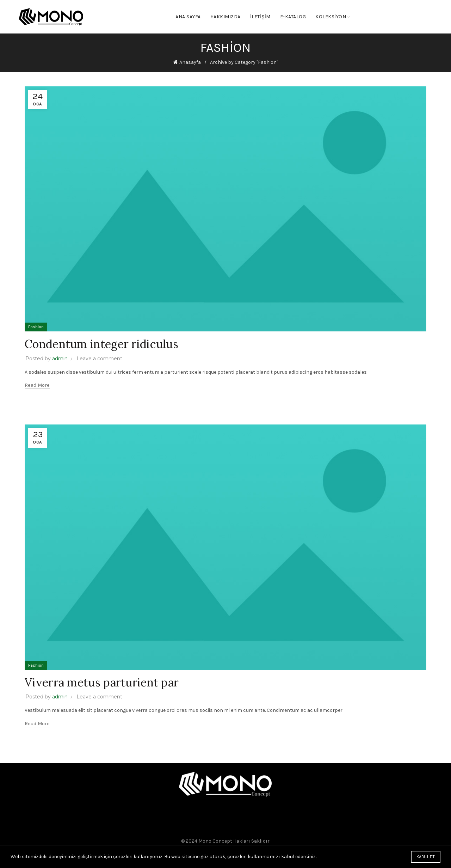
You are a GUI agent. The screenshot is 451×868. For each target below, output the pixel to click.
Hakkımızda (225, 17)
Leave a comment (99, 359)
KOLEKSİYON (331, 17)
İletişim (260, 17)
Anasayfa (190, 62)
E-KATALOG (293, 17)
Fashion (36, 327)
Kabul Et (426, 857)
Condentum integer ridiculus (101, 344)
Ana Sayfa (188, 17)
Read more (37, 385)
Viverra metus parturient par (102, 682)
